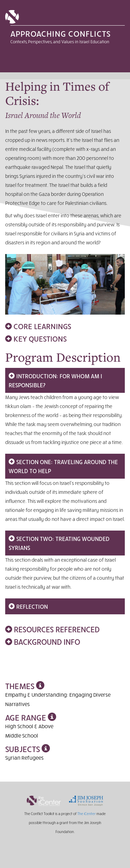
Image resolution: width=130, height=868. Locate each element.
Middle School (22, 735)
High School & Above (29, 726)
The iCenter (86, 813)
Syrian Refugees (24, 758)
